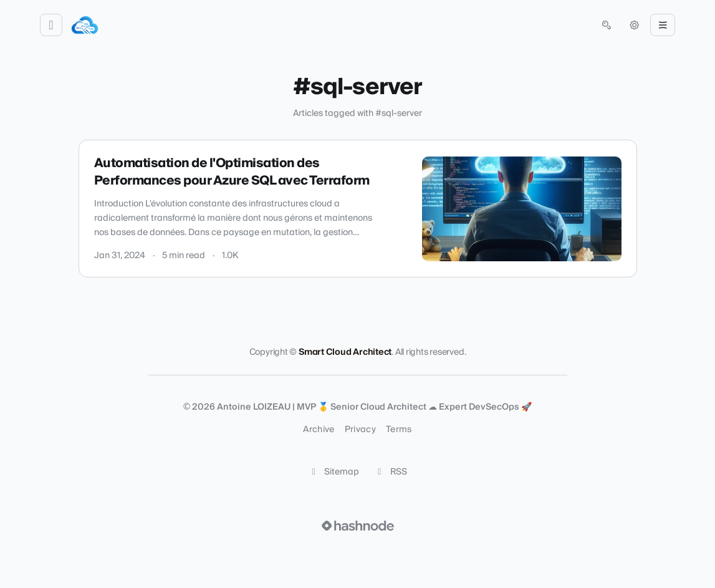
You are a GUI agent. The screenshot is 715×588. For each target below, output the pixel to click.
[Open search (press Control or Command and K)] (607, 25)
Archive (319, 430)
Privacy (360, 430)
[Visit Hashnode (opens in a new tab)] (358, 526)
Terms (399, 430)
